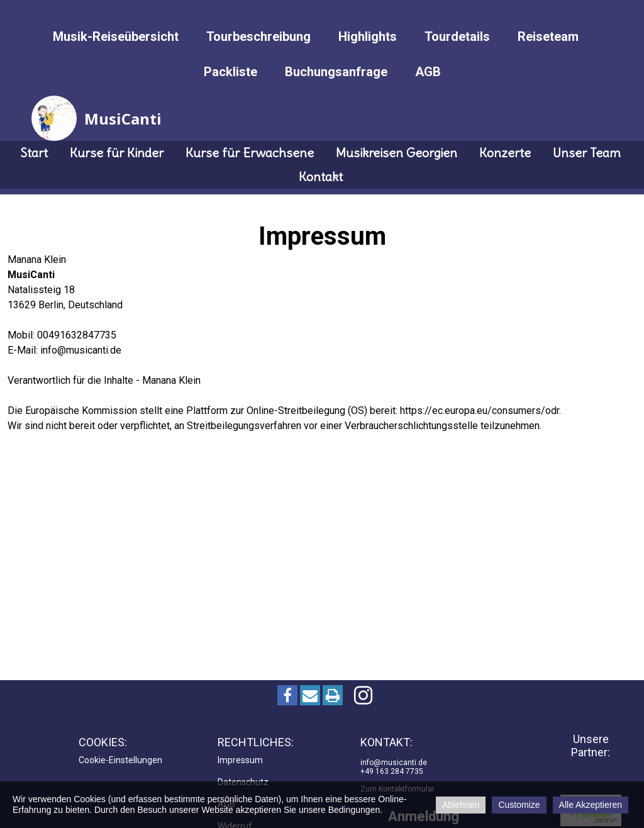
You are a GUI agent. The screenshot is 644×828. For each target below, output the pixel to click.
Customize (519, 805)
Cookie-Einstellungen (120, 760)
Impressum (240, 760)
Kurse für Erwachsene (250, 153)
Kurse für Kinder (117, 153)
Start (34, 153)
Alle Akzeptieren (591, 805)
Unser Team (587, 153)
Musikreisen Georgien (397, 153)
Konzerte (505, 153)
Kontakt (321, 176)
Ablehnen (461, 805)
